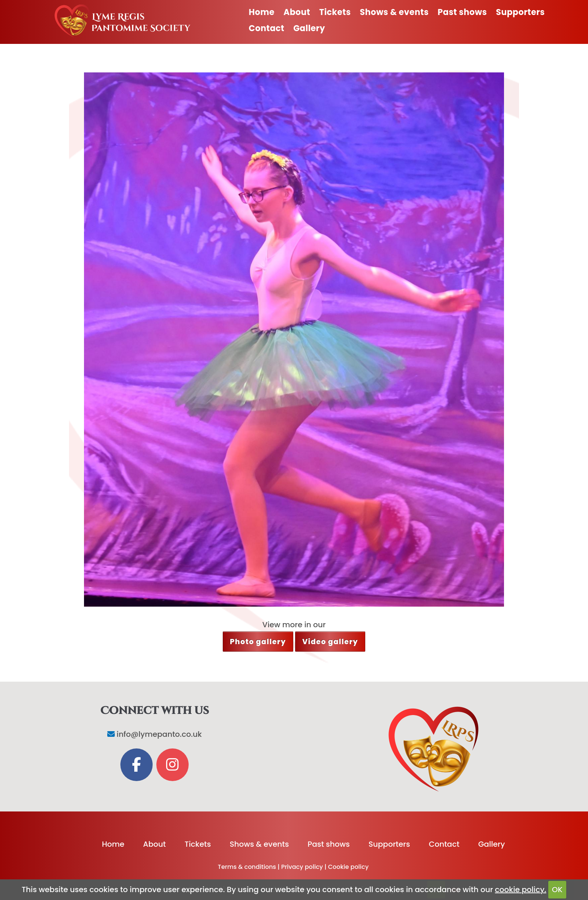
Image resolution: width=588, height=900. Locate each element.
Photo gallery (258, 642)
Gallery (309, 28)
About (297, 12)
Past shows (462, 12)
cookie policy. (521, 889)
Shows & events (394, 12)
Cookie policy (348, 867)
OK (557, 889)
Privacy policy (302, 867)
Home (262, 12)
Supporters (520, 12)
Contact (266, 28)
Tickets (335, 12)
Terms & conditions (247, 867)
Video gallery (330, 642)
